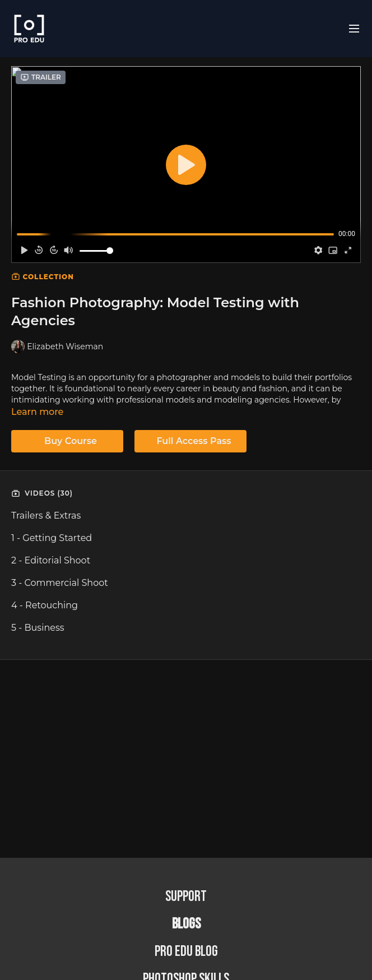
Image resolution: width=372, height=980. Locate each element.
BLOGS (186, 924)
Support (186, 897)
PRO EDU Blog (186, 952)
